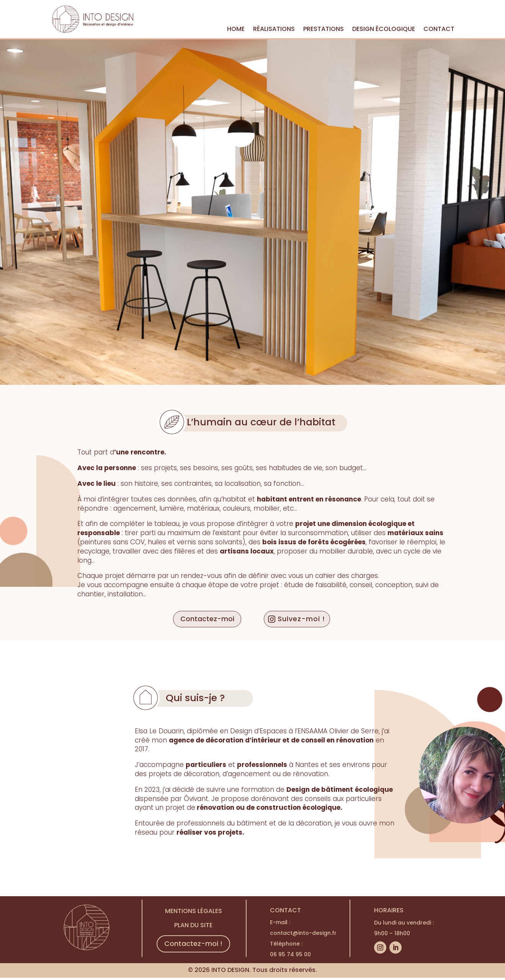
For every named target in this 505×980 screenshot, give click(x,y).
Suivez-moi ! (304, 619)
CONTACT (439, 30)
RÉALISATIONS (274, 30)
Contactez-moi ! (193, 945)
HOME (236, 30)
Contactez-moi (205, 619)
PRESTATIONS (324, 30)
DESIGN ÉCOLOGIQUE (384, 30)
